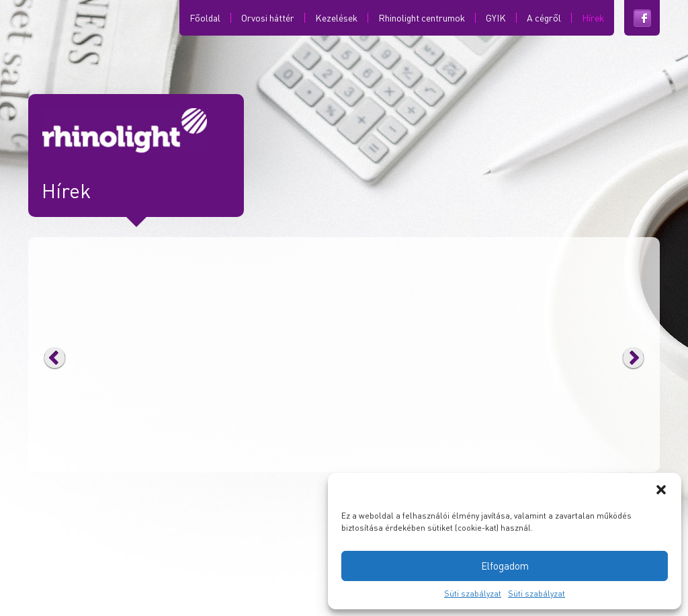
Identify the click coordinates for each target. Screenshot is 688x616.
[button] (661, 490)
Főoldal (205, 18)
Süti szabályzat (473, 593)
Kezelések (336, 18)
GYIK (496, 18)
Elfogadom (505, 566)
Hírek (593, 18)
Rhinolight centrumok (422, 18)
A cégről (544, 18)
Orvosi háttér (268, 18)
